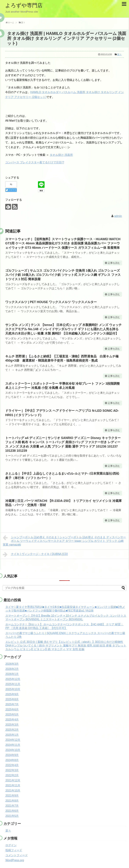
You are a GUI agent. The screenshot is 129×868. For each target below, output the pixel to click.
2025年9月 (12, 694)
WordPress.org (15, 860)
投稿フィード (14, 850)
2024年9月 (12, 755)
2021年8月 (12, 801)
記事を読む (114, 263)
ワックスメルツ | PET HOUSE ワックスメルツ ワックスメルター (51, 302)
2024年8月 (12, 760)
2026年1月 (12, 674)
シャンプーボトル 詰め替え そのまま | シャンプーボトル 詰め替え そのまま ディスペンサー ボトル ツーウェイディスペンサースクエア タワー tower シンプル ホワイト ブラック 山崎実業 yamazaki (64, 540)
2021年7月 (12, 806)
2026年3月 (12, 664)
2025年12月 (13, 679)
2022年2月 (12, 775)
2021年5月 (12, 816)
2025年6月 (12, 709)
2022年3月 (12, 770)
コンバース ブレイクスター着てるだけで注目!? (35, 162)
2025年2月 (12, 730)
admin (118, 216)
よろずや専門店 (24, 5)
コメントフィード (17, 855)
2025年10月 (13, 689)
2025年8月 (12, 699)
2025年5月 (12, 715)
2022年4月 (12, 765)
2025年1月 (12, 735)
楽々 (119, 54)
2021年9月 (12, 796)
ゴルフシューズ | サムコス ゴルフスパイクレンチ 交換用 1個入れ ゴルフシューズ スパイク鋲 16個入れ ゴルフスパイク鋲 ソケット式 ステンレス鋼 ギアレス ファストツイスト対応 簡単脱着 (63, 275)
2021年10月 (13, 791)
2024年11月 (13, 745)
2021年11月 (13, 785)
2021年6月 (12, 811)
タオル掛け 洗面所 (61, 155)
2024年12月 (13, 740)
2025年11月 (13, 684)
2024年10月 (13, 750)
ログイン (11, 845)
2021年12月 (13, 780)
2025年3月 (12, 725)
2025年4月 (12, 720)
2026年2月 (12, 669)
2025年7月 (12, 704)
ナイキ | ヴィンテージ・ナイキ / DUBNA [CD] (35, 554)
